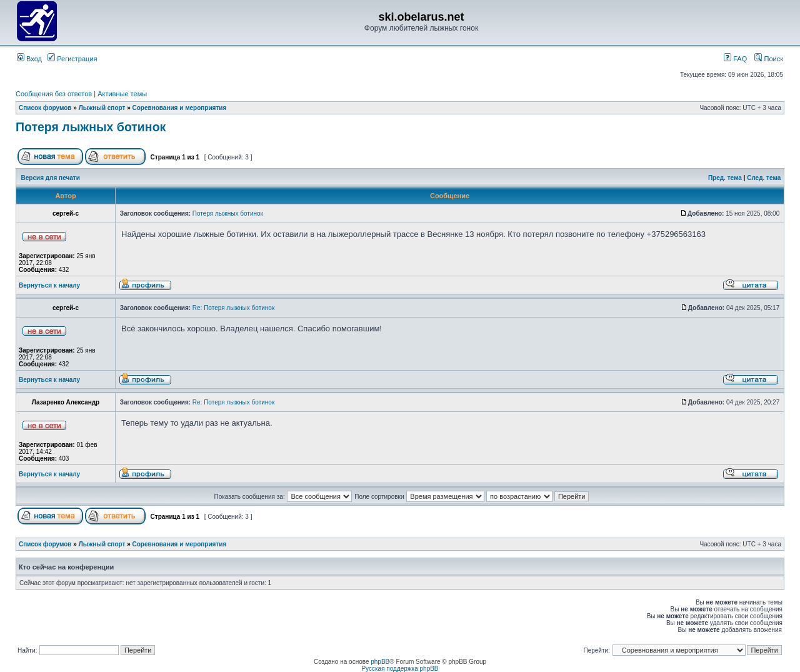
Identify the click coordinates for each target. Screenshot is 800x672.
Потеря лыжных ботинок (91, 127)
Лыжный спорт (102, 108)
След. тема (764, 178)
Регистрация (72, 59)
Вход (29, 59)
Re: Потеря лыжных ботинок (233, 308)
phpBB (380, 662)
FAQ (735, 59)
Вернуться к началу (49, 285)
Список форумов (45, 108)
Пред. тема (725, 178)
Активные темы (122, 94)
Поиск (769, 59)
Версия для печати (51, 178)
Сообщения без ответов (54, 94)
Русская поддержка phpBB (400, 669)
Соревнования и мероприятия (180, 108)
